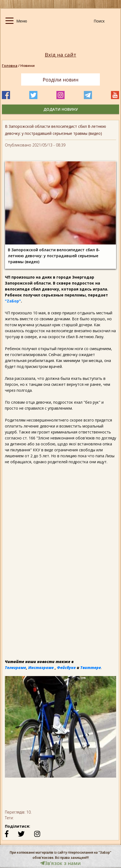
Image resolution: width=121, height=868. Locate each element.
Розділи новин (60, 80)
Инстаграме (41, 668)
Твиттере (91, 668)
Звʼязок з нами (60, 863)
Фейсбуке (66, 668)
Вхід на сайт (60, 55)
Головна (10, 66)
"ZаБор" (13, 301)
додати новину (61, 109)
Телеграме (15, 668)
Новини (28, 66)
